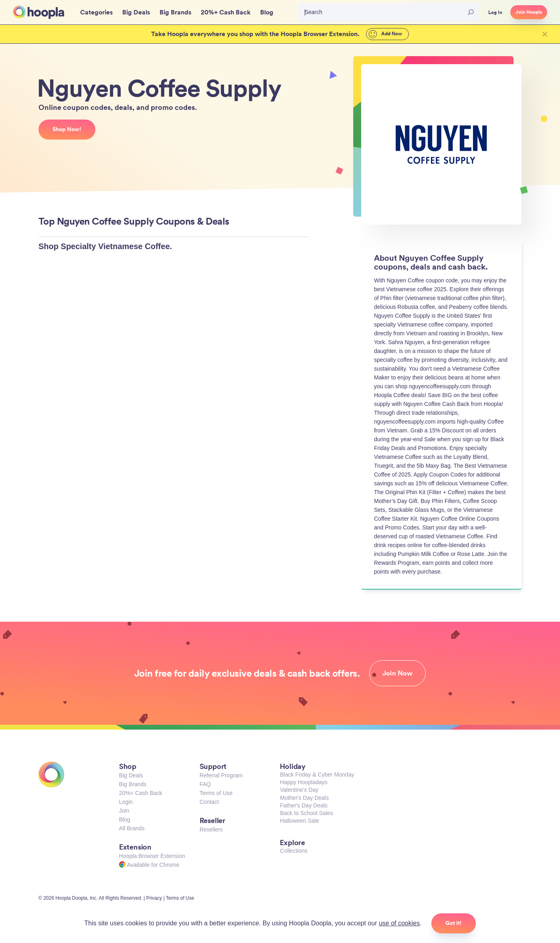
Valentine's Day (299, 790)
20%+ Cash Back (141, 793)
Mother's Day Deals (304, 798)
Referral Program (221, 775)
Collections (293, 851)
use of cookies (399, 923)
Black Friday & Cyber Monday (317, 775)
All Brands (132, 828)
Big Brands (133, 784)
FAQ (205, 784)
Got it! (454, 923)
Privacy (154, 898)
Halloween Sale (299, 821)
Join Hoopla (529, 12)
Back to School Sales (306, 813)
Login (126, 802)
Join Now (397, 673)
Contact (209, 802)
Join (124, 811)
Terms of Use (216, 793)
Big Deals (131, 775)
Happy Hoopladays (303, 782)
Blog (125, 819)
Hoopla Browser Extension (152, 856)
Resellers (211, 829)
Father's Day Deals (304, 805)
